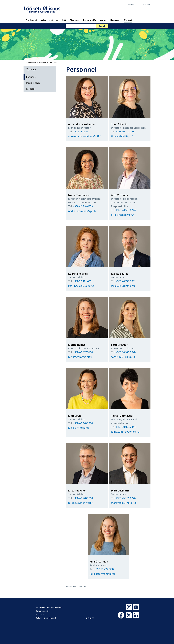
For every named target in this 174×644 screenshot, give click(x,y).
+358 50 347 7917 (126, 131)
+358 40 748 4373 (83, 206)
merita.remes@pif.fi (80, 357)
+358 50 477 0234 (104, 569)
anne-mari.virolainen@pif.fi (85, 136)
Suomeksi (133, 4)
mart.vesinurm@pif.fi (124, 503)
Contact (43, 63)
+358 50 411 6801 (83, 281)
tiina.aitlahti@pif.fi (122, 136)
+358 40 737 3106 (83, 352)
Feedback (31, 89)
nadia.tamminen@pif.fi (82, 211)
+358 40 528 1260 (83, 498)
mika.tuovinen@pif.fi (81, 503)
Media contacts (33, 83)
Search (102, 26)
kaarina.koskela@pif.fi (81, 286)
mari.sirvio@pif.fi (78, 428)
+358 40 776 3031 (126, 281)
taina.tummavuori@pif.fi (126, 432)
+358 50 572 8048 (126, 352)
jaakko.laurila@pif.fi (123, 286)
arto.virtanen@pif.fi (123, 215)
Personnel (53, 63)
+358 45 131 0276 (126, 498)
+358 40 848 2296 (83, 423)
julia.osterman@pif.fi (102, 574)
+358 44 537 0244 (126, 210)
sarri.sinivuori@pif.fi (123, 357)
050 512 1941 (81, 131)
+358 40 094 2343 (126, 427)
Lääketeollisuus (30, 63)
